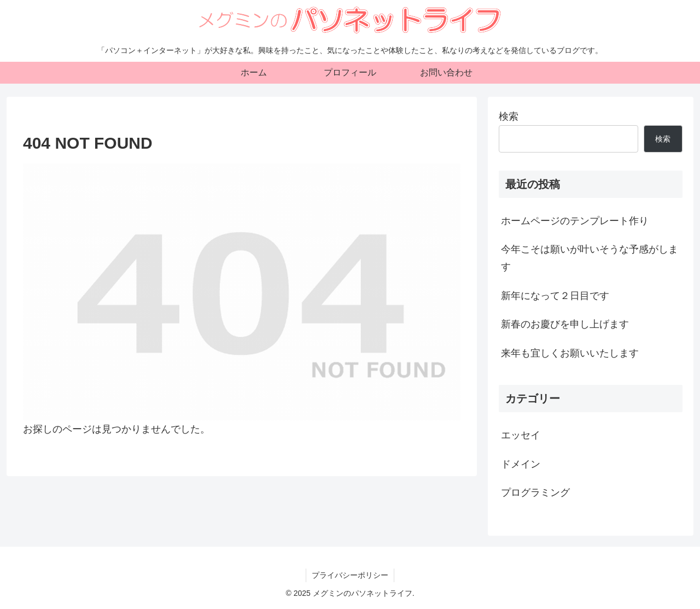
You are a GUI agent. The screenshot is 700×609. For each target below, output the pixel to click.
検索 (509, 116)
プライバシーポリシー (350, 575)
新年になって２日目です (555, 296)
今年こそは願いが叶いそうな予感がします (590, 258)
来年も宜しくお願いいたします (570, 353)
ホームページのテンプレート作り (575, 221)
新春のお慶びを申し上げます (565, 324)
